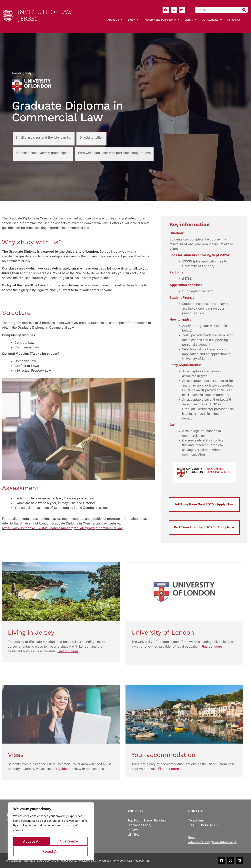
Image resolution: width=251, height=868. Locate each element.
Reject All (70, 842)
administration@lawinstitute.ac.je (212, 842)
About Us (115, 20)
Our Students (212, 20)
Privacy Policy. (68, 861)
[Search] (244, 10)
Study (133, 20)
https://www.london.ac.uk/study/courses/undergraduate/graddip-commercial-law (62, 528)
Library (191, 20)
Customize (32, 842)
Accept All (51, 851)
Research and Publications (161, 20)
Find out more (212, 646)
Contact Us (234, 20)
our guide (60, 769)
